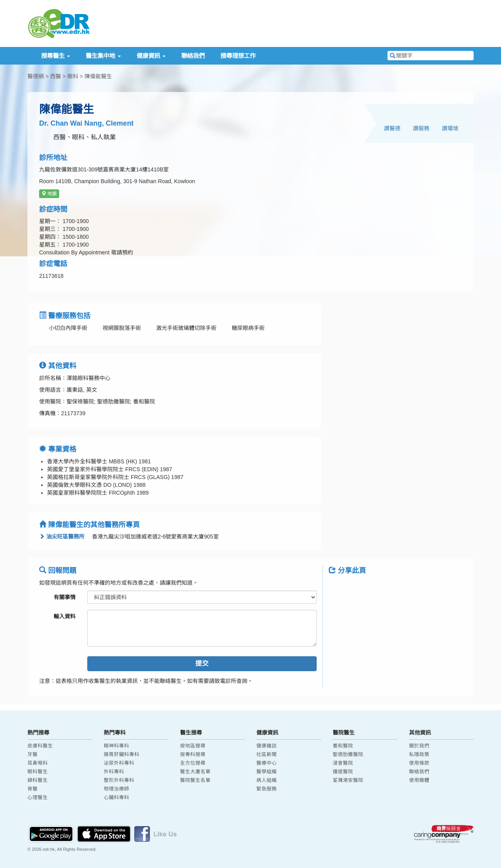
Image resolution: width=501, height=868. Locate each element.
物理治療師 (116, 789)
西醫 (56, 76)
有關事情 (65, 597)
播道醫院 (343, 772)
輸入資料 (65, 616)
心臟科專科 (116, 798)
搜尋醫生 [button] (56, 56)
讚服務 (421, 128)
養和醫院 (343, 746)
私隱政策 (419, 755)
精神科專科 (116, 746)
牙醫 (32, 755)
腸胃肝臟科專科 (122, 755)
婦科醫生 (38, 780)
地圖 (49, 194)
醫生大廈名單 (195, 772)
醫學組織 (267, 772)
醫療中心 (267, 763)
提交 (202, 664)
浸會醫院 (343, 763)
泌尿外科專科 (119, 763)
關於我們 (419, 746)
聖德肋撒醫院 (348, 755)
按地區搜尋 (193, 746)
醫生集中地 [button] (103, 56)
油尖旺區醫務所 (62, 537)
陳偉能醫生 (98, 76)
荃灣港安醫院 (348, 780)
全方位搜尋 (193, 763)
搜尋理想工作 (238, 56)
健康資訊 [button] (151, 56)
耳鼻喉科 (38, 763)
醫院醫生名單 (195, 780)
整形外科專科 (119, 780)
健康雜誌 (267, 746)
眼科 (73, 76)
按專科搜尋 (193, 755)
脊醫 (32, 789)
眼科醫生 (38, 772)
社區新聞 (267, 755)
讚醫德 (392, 128)
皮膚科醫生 (40, 746)
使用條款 (419, 763)
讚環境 (450, 128)
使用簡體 (419, 780)
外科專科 (114, 772)
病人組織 (267, 780)
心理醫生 (38, 798)
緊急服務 (267, 789)
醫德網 (36, 76)
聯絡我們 (193, 56)
